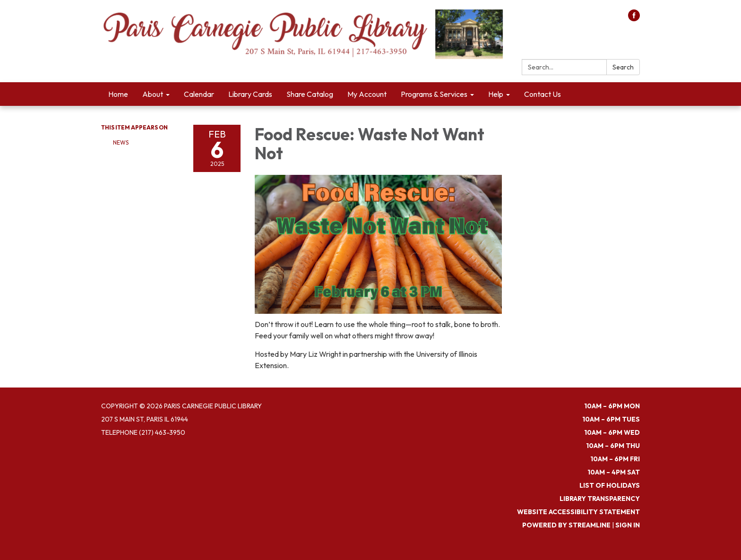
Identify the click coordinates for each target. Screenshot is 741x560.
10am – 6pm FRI (615, 459)
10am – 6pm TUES (611, 419)
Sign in (628, 525)
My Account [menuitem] (367, 94)
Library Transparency (600, 499)
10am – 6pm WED (612, 432)
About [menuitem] (153, 94)
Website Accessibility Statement (578, 512)
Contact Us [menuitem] (543, 94)
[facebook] (634, 18)
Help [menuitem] (496, 94)
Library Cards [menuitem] (250, 94)
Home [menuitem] (118, 94)
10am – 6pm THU (613, 446)
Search (623, 67)
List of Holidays (610, 485)
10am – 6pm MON (612, 406)
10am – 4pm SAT (614, 472)
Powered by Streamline (566, 525)
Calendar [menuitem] (199, 94)
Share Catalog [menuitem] (310, 94)
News (121, 142)
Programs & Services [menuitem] (434, 94)
